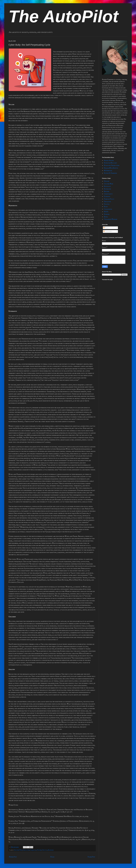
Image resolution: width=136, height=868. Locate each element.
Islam (106, 207)
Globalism (33, 850)
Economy (107, 196)
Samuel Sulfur (109, 160)
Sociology (51, 850)
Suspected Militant (110, 163)
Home (52, 857)
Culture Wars (18, 850)
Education (26, 850)
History (39, 850)
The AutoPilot (63, 16)
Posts (106, 228)
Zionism (107, 214)
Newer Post (13, 857)
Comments (108, 231)
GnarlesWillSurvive (111, 168)
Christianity (108, 194)
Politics (45, 850)
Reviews (107, 191)
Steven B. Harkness (110, 173)
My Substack (108, 171)
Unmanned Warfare (111, 219)
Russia (106, 217)
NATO (106, 212)
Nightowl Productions (112, 165)
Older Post (91, 857)
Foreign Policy (109, 199)
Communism (108, 209)
